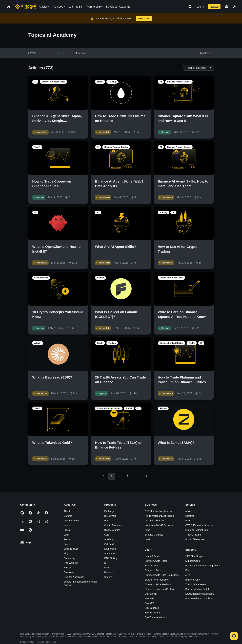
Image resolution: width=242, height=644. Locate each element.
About (67, 511)
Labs (147, 530)
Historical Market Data (197, 530)
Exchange (109, 511)
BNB (188, 521)
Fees (188, 570)
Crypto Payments (113, 525)
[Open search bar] (189, 7)
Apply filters (63, 53)
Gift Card (109, 544)
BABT (107, 568)
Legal (67, 535)
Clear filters (80, 53)
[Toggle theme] (234, 7)
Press (67, 530)
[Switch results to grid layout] (43, 53)
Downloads (69, 572)
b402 (147, 539)
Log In (200, 7)
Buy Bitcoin (151, 594)
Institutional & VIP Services (159, 525)
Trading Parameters (196, 584)
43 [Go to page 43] (145, 476)
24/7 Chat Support (195, 556)
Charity (108, 577)
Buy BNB (150, 598)
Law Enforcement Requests (200, 594)
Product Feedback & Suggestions (203, 566)
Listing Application (154, 521)
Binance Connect (154, 535)
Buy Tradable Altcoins (156, 617)
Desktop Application (74, 577)
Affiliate (189, 511)
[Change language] (227, 7)
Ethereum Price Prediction (159, 584)
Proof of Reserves (195, 539)
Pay (106, 521)
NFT (106, 563)
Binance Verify (193, 580)
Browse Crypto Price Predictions (162, 575)
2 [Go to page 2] (104, 476)
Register (214, 7)
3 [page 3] (112, 476)
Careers (68, 516)
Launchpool (110, 549)
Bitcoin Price (151, 566)
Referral (190, 516)
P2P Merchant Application (158, 511)
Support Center (193, 561)
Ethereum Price (153, 570)
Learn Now (144, 18)
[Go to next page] (155, 477)
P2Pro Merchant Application (159, 516)
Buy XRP (150, 603)
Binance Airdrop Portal (197, 589)
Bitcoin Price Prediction (157, 580)
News (67, 525)
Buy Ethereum (152, 613)
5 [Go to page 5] (127, 476)
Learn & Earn (152, 556)
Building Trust (71, 549)
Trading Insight (193, 535)
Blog (66, 553)
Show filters (203, 53)
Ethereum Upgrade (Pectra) (159, 589)
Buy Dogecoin (152, 608)
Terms (67, 539)
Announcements (72, 521)
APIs (188, 575)
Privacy (68, 544)
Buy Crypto (110, 516)
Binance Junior (112, 530)
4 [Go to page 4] (120, 476)
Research (109, 572)
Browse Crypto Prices (156, 561)
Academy (109, 539)
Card (107, 535)
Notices (68, 568)
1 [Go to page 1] (96, 476)
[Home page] (25, 7)
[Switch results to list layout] (48, 53)
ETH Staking (111, 558)
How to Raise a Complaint (199, 598)
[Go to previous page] (87, 477)
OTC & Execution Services (199, 525)
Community (70, 558)
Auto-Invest (110, 553)
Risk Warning (71, 563)
